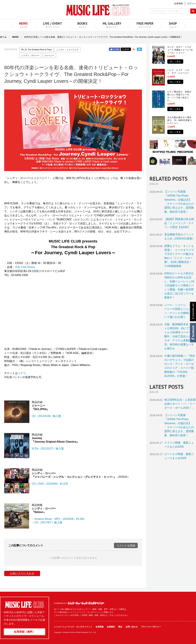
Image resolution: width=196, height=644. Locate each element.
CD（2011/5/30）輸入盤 (46, 416)
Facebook (193, 333)
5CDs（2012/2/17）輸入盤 (48, 449)
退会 (120, 627)
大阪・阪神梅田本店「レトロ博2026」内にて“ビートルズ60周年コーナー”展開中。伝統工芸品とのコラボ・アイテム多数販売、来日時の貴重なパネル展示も (180, 336)
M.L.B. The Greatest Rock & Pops (36, 50)
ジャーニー (49, 55)
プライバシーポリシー (151, 627)
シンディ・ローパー (30, 55)
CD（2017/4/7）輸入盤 (48, 522)
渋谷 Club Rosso (25, 267)
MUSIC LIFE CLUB (98, 10)
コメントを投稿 (126, 546)
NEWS (15, 37)
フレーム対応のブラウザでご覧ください (73, 312)
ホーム (3, 37)
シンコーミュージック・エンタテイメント (86, 603)
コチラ (22, 373)
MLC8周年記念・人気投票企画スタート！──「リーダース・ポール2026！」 (180, 404)
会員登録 (100, 627)
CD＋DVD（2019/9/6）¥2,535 (50, 484)
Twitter (126, 49)
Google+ (134, 49)
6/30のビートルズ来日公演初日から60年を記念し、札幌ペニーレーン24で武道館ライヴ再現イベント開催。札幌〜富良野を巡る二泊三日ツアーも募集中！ (179, 285)
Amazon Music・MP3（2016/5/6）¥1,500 (59, 519)
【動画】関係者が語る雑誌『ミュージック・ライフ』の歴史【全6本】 (179, 223)
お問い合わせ (132, 627)
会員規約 (111, 627)
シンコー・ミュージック (67, 50)
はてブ (139, 49)
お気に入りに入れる (22, 574)
